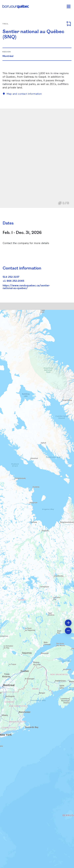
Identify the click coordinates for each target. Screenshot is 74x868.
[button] (68, 623)
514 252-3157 (11, 277)
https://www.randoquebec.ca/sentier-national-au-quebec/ (26, 287)
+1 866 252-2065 (13, 281)
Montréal (8, 56)
